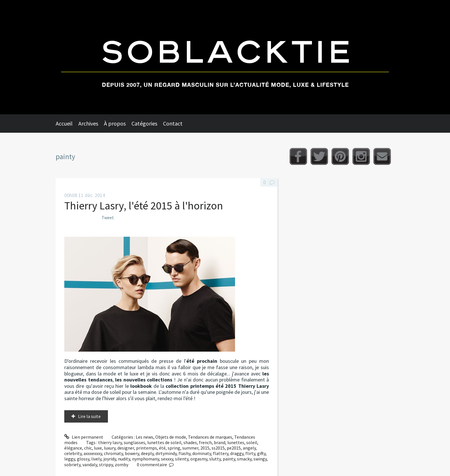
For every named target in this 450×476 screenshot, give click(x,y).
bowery (132, 453)
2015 (205, 448)
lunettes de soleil (164, 442)
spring (174, 448)
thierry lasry (110, 442)
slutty (215, 459)
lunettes (236, 442)
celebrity (73, 453)
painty (229, 459)
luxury (110, 448)
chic (88, 448)
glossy (83, 459)
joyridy (110, 459)
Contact (173, 123)
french (205, 442)
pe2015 (234, 448)
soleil (252, 442)
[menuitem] (67, 124)
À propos (115, 123)
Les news (144, 437)
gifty (261, 453)
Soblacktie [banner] (225, 57)
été (162, 448)
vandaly (90, 465)
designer (126, 448)
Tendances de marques (210, 437)
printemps (147, 448)
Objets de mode (171, 437)
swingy (260, 459)
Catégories (144, 123)
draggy (237, 453)
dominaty (202, 453)
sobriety (72, 465)
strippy (106, 465)
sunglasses (134, 442)
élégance (73, 448)
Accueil (64, 123)
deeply (147, 453)
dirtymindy (166, 453)
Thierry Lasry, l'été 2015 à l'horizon (144, 206)
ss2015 (218, 448)
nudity (124, 459)
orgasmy (199, 459)
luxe (98, 448)
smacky (244, 459)
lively (96, 459)
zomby (122, 465)
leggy (70, 459)
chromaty (113, 453)
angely (249, 448)
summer (190, 448)
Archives (88, 123)
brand (220, 442)
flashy (184, 453)
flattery (221, 453)
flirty (250, 453)
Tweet (108, 217)
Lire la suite (89, 416)
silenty (182, 459)
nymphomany (146, 459)
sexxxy (167, 459)
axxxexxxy (93, 453)
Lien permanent (84, 437)
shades (190, 442)
